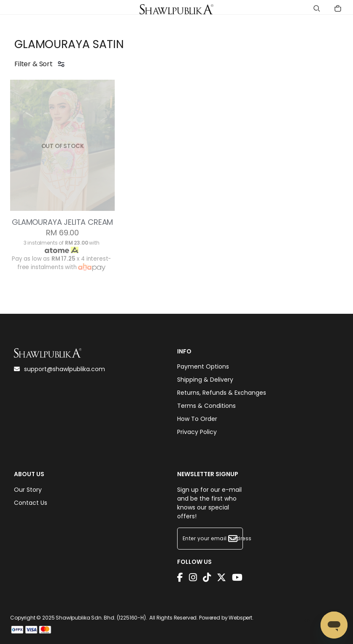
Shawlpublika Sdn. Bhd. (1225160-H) (101, 618)
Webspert (240, 618)
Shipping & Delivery (205, 380)
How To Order (197, 419)
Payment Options (203, 366)
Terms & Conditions (206, 406)
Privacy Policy (197, 432)
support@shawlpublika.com (59, 369)
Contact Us (31, 503)
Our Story (28, 490)
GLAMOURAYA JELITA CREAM (62, 222)
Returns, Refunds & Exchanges (222, 393)
